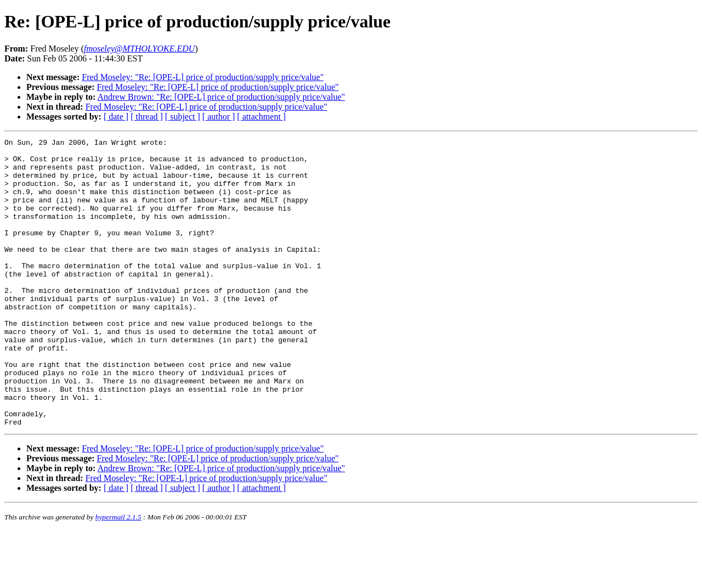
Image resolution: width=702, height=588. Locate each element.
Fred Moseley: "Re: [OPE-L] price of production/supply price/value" (203, 77)
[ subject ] (183, 117)
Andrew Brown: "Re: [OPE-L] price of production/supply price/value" (221, 97)
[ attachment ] (261, 117)
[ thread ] (147, 117)
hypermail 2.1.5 (118, 575)
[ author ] (219, 117)
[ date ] (116, 117)
